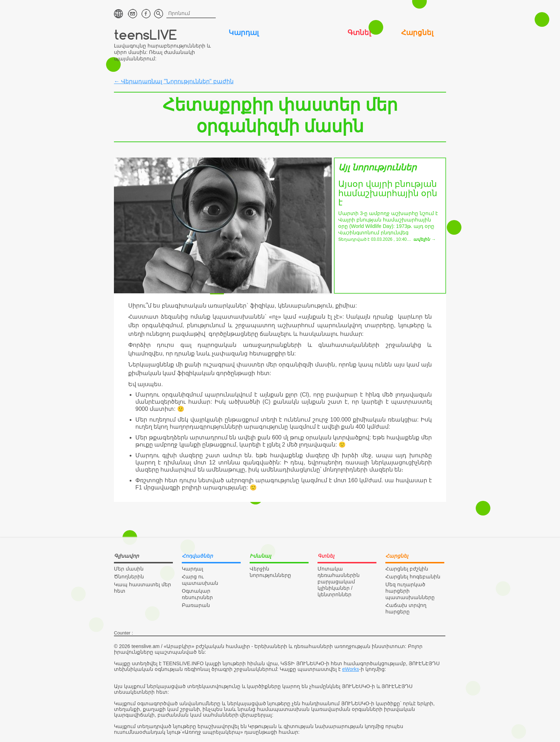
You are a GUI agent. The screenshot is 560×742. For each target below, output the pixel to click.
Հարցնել (417, 33)
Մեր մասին (129, 569)
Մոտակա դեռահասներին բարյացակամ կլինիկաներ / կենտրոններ (339, 582)
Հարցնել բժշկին (407, 569)
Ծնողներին (129, 577)
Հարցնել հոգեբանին (413, 577)
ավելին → (424, 239)
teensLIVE (146, 34)
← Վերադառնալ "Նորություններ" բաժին (174, 81)
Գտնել (359, 33)
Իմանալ (301, 33)
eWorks (351, 669)
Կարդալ (244, 33)
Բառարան (196, 605)
